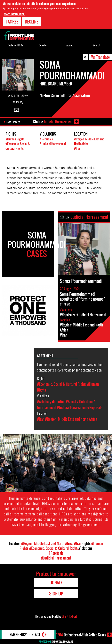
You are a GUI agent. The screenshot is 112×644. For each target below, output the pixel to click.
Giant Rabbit (69, 616)
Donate (43, 45)
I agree (12, 22)
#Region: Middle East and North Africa (71, 419)
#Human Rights (15, 139)
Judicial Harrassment (58, 122)
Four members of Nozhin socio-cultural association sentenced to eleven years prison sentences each (70, 367)
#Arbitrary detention (51, 402)
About (70, 45)
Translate (103, 57)
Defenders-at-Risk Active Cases (81, 635)
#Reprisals (46, 139)
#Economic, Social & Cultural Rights (18, 146)
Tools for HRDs (15, 45)
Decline (32, 22)
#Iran (77, 148)
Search (96, 45)
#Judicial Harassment (53, 144)
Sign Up (56, 594)
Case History (13, 122)
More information (14, 14)
